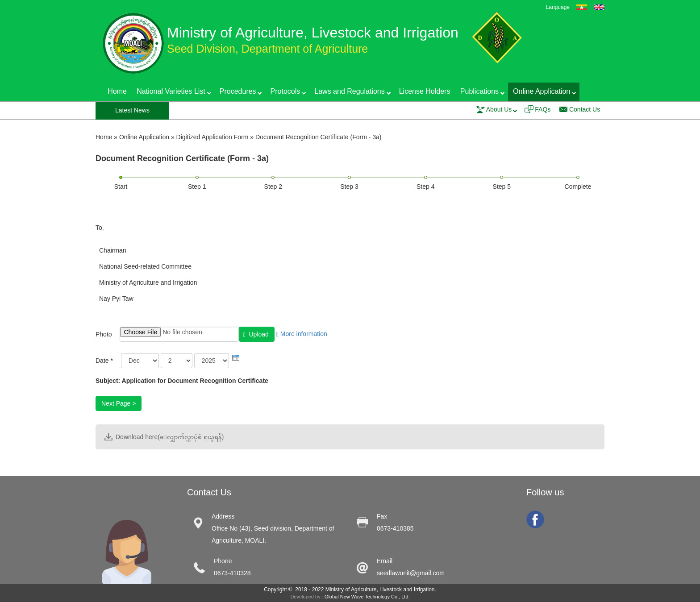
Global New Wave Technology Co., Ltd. (367, 597)
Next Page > (119, 403)
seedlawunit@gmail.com (411, 573)
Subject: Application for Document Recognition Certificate (182, 381)
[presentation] (236, 358)
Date (104, 361)
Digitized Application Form (212, 137)
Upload (256, 334)
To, (100, 228)
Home (117, 91)
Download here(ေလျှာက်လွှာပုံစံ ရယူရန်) (170, 437)
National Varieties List (171, 93)
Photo (104, 334)
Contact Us (585, 109)
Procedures (238, 93)
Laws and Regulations (350, 93)
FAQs (543, 109)
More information (302, 334)
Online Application (542, 93)
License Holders (425, 91)
